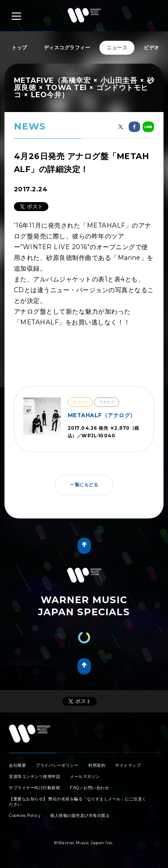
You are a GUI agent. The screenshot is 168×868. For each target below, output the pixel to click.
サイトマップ (128, 765)
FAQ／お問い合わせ (89, 788)
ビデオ (152, 48)
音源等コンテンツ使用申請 (34, 776)
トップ (19, 48)
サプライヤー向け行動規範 (34, 788)
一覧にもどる (84, 485)
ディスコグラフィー (67, 48)
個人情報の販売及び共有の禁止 (80, 815)
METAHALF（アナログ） (102, 415)
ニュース (117, 48)
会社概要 (17, 765)
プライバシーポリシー (57, 765)
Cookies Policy (25, 815)
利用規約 (97, 765)
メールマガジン (85, 776)
